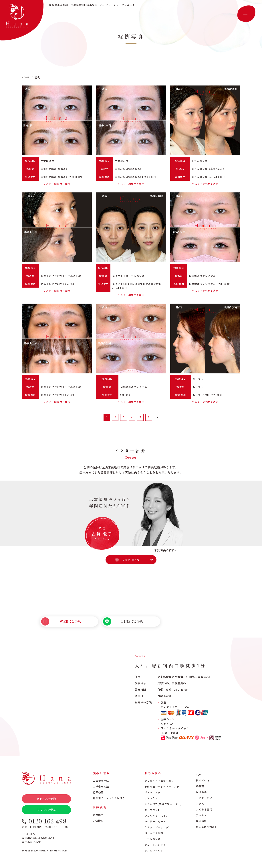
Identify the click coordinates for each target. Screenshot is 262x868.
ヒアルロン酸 (153, 839)
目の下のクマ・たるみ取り (109, 798)
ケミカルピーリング (157, 827)
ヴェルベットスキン (157, 816)
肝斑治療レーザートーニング (162, 787)
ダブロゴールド (154, 851)
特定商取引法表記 (207, 827)
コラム (200, 804)
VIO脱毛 (98, 821)
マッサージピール (155, 821)
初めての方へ (204, 780)
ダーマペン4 (152, 810)
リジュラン (151, 798)
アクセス (201, 815)
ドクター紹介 (204, 798)
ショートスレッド (155, 845)
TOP (199, 775)
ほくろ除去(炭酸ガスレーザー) (163, 804)
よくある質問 (204, 809)
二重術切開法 (101, 787)
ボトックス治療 (154, 833)
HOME (26, 77)
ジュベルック (153, 792)
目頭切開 (98, 792)
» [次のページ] (157, 417)
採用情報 (201, 821)
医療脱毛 (98, 815)
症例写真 (201, 792)
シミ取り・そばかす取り (159, 781)
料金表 (200, 786)
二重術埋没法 (101, 781)
